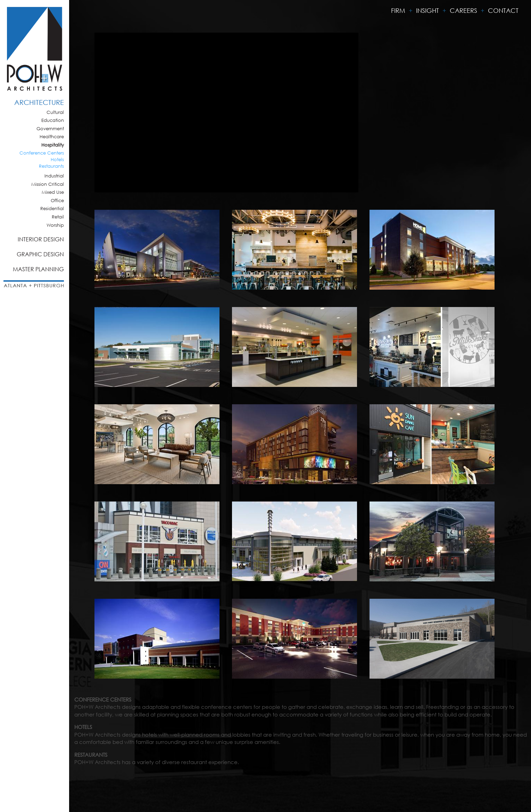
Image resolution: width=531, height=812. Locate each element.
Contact (503, 10)
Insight (428, 10)
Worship (55, 225)
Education (53, 120)
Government (50, 129)
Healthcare (52, 137)
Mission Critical (48, 184)
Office (57, 201)
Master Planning (38, 269)
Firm (398, 10)
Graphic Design (40, 254)
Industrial (54, 176)
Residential (52, 209)
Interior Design (41, 239)
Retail (58, 217)
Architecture (39, 102)
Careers (463, 10)
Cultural (55, 112)
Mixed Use (53, 192)
